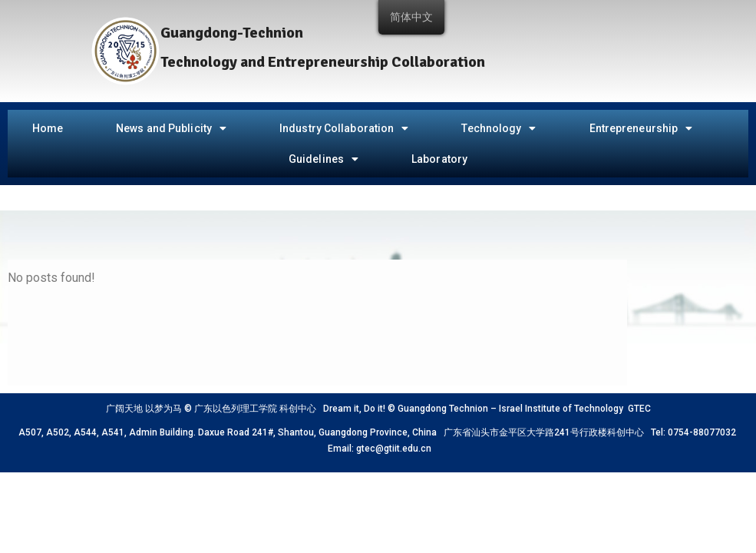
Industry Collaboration (344, 128)
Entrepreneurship (641, 128)
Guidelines (324, 159)
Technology (498, 128)
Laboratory (439, 159)
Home (48, 128)
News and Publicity (171, 128)
